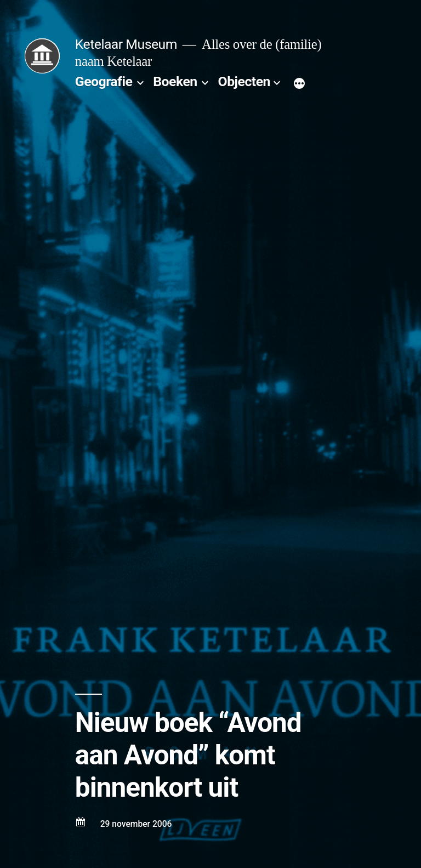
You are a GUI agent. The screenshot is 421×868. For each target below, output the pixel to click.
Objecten (244, 81)
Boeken (175, 81)
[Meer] (299, 84)
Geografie (104, 81)
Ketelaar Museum (126, 44)
